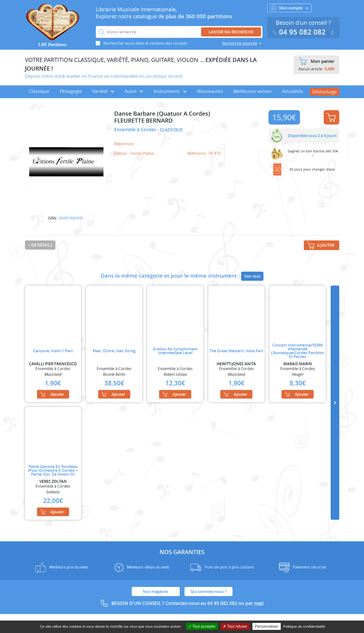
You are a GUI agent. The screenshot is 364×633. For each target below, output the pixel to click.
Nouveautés (210, 91)
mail (259, 603)
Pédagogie (71, 91)
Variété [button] (103, 91)
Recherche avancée (240, 43)
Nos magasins (156, 591)
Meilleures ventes (252, 91)
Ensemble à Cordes (136, 130)
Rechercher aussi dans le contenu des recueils (145, 43)
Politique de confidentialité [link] (304, 626)
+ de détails (40, 245)
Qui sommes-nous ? (209, 591)
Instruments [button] (170, 91)
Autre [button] (134, 91)
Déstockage (325, 92)
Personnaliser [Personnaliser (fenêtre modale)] (267, 626)
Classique (39, 91)
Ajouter (331, 117)
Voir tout (252, 276)
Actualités (292, 91)
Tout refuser (235, 626)
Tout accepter (202, 626)
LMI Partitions (52, 45)
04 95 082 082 (300, 32)
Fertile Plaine (142, 153)
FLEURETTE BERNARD (143, 121)
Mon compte (289, 8)
